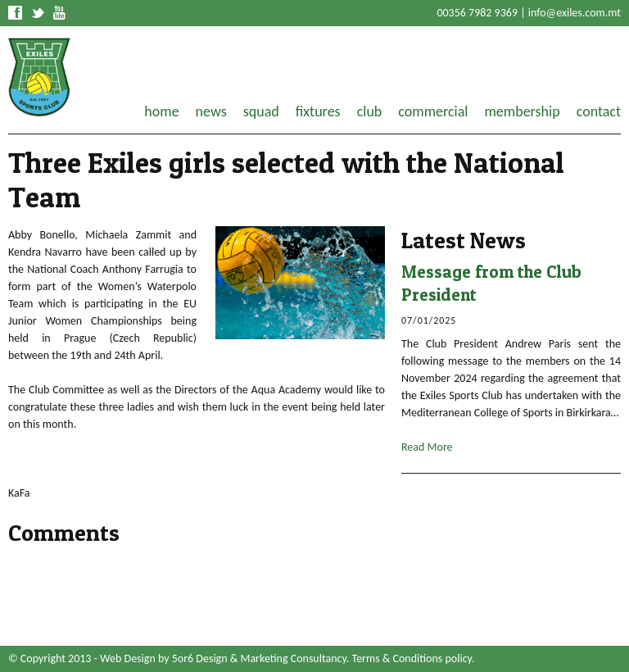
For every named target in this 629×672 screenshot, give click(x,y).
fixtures (318, 111)
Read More (427, 447)
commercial (433, 111)
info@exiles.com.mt (575, 13)
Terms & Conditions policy (412, 658)
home (161, 111)
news (211, 111)
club (370, 111)
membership (522, 111)
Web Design (128, 658)
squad (261, 111)
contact (599, 111)
